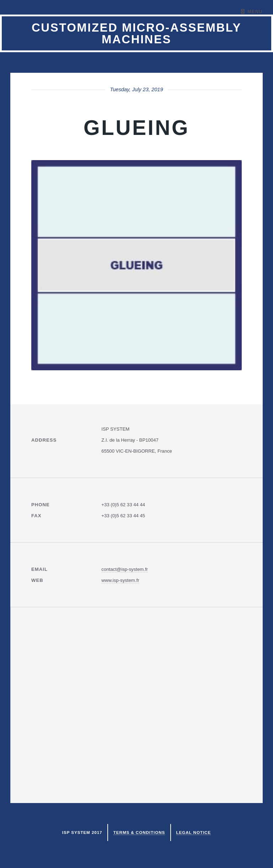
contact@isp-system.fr (125, 569)
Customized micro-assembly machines (136, 33)
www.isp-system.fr (120, 580)
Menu (255, 12)
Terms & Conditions (139, 832)
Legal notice (194, 832)
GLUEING (136, 128)
